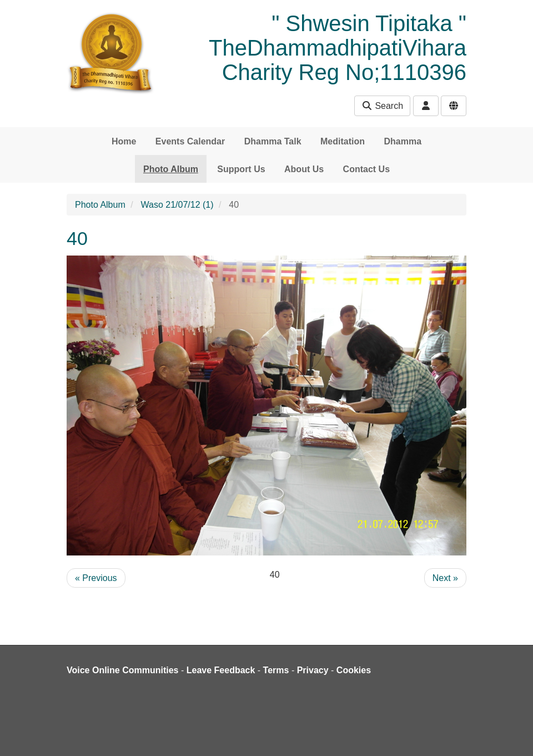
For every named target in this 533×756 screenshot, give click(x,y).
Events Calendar (190, 141)
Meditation (343, 141)
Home (124, 141)
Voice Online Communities (123, 670)
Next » (445, 578)
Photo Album (171, 169)
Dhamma (403, 141)
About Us (304, 169)
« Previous (96, 578)
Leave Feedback (221, 670)
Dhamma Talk (273, 141)
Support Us (241, 169)
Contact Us (366, 169)
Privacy (313, 670)
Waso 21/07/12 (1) (177, 205)
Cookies (354, 670)
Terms (276, 670)
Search (382, 106)
